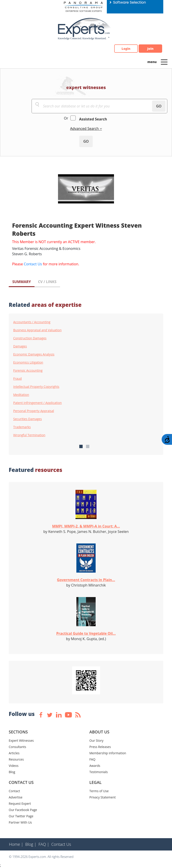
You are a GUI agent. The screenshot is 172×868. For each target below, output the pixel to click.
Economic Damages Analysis (34, 354)
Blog (12, 772)
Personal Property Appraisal (34, 411)
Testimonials (99, 772)
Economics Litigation (28, 362)
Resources (16, 759)
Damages (20, 346)
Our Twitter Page (21, 816)
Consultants (17, 747)
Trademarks (22, 427)
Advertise (16, 797)
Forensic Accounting (28, 371)
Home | (16, 844)
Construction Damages (30, 338)
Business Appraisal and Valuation (37, 330)
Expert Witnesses (21, 740)
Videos (14, 766)
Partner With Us (20, 822)
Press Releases (100, 747)
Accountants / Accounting (32, 322)
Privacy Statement (103, 797)
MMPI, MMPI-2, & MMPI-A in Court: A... (86, 526)
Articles (14, 753)
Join (150, 49)
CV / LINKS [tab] (47, 282)
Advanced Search (85, 129)
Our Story (96, 740)
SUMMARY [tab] (22, 282)
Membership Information (108, 753)
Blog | (31, 844)
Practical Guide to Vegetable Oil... (86, 633)
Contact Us (33, 264)
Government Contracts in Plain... (86, 580)
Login (126, 49)
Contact (14, 791)
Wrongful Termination (29, 435)
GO (159, 106)
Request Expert (20, 804)
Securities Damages (28, 419)
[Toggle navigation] (164, 62)
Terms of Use (99, 791)
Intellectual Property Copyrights (36, 387)
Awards (95, 766)
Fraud (17, 379)
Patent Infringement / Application (38, 403)
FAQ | (44, 844)
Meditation (21, 395)
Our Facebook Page (23, 810)
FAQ (92, 759)
